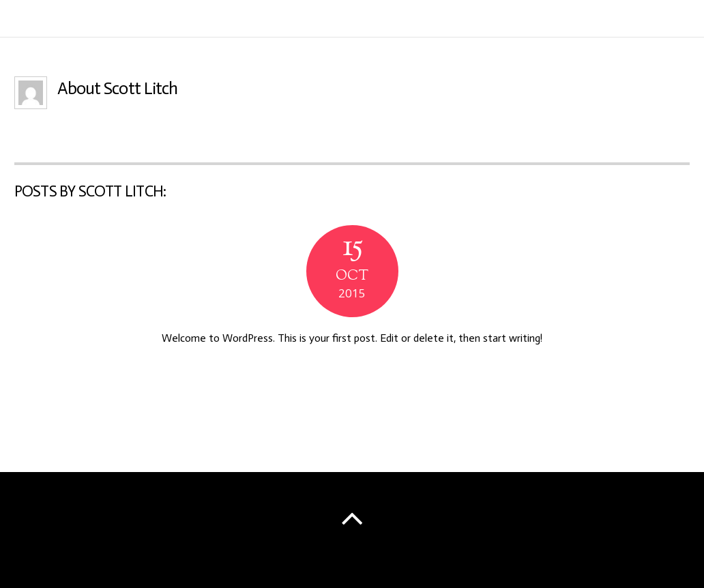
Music (582, 21)
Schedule (640, 21)
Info (537, 21)
